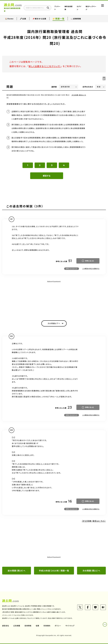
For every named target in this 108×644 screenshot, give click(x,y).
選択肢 (54, 87)
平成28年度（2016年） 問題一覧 (54, 571)
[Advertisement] (54, 299)
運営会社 (6, 626)
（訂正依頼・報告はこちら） (94, 521)
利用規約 (47, 626)
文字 (88, 87)
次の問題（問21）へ (91, 571)
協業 (37, 626)
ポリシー (58, 626)
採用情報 (28, 626)
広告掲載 (17, 626)
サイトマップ (70, 626)
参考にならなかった (72, 269)
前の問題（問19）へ (17, 571)
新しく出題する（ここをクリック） (45, 66)
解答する (47, 176)
